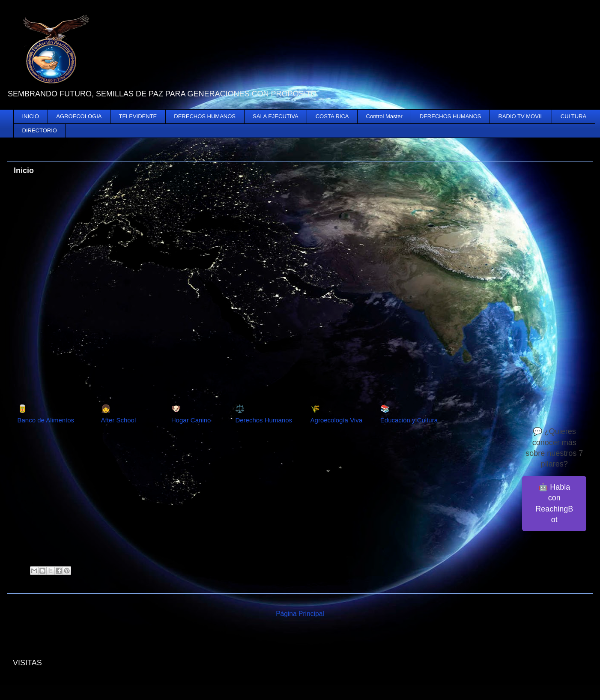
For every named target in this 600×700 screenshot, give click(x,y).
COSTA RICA (332, 116)
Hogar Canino (191, 420)
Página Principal (300, 614)
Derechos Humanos (264, 420)
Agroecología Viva (336, 420)
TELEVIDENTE (138, 116)
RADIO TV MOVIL (521, 116)
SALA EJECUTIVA (276, 116)
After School (119, 420)
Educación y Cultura (409, 420)
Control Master (384, 116)
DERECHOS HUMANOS (205, 116)
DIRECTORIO (40, 130)
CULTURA (573, 116)
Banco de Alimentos (46, 420)
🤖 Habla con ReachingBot (554, 503)
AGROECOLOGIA (79, 116)
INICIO (31, 116)
